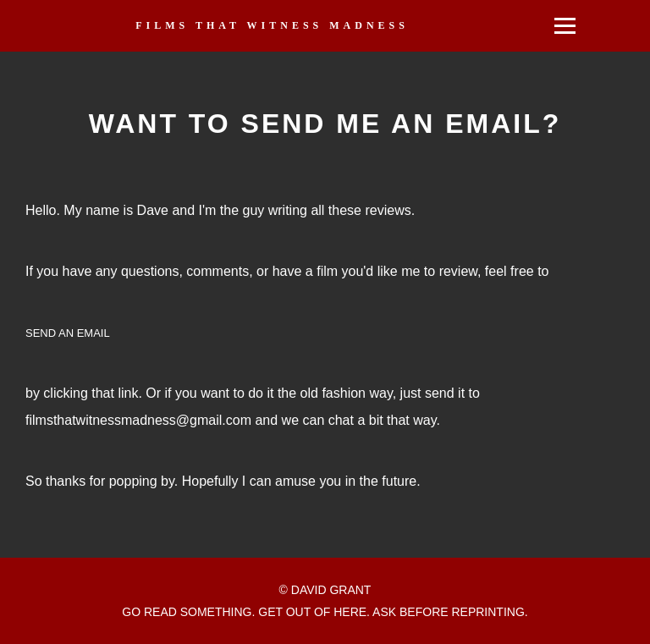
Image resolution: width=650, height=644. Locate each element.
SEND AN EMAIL (68, 333)
